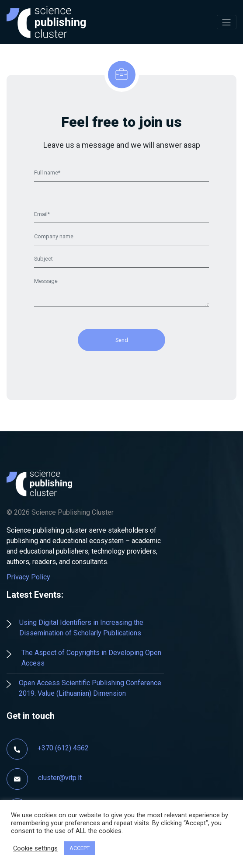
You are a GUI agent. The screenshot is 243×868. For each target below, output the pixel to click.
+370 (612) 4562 (63, 748)
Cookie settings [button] (35, 848)
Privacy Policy (28, 577)
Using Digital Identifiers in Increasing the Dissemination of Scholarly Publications (81, 628)
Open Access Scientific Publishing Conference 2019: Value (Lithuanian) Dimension (90, 688)
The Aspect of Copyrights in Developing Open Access (91, 658)
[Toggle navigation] (227, 22)
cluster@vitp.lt (60, 778)
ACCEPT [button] (80, 848)
